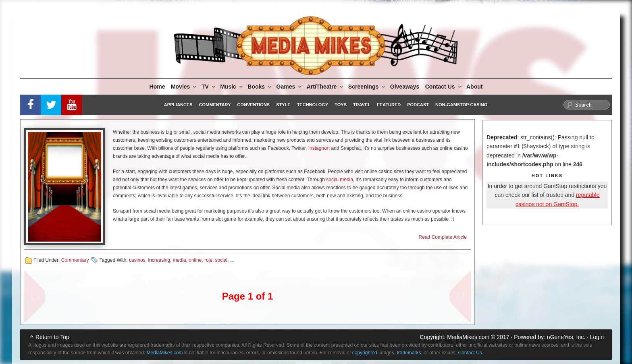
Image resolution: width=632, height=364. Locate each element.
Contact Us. (471, 353)
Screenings (367, 87)
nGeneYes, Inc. (566, 337)
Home (157, 87)
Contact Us (444, 87)
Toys (341, 105)
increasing (159, 260)
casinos (137, 260)
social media (340, 180)
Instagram (319, 148)
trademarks (409, 353)
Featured (389, 105)
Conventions (253, 105)
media (180, 260)
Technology (313, 105)
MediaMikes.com (468, 337)
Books (260, 87)
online (195, 260)
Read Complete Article (443, 237)
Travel (362, 105)
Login (597, 337)
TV (209, 87)
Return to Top (52, 337)
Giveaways (405, 87)
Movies (184, 87)
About (474, 87)
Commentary (215, 105)
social (221, 260)
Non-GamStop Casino (461, 105)
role (208, 260)
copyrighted (365, 353)
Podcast (418, 105)
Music (232, 87)
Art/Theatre (326, 87)
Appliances (178, 105)
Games (290, 87)
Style (283, 105)
